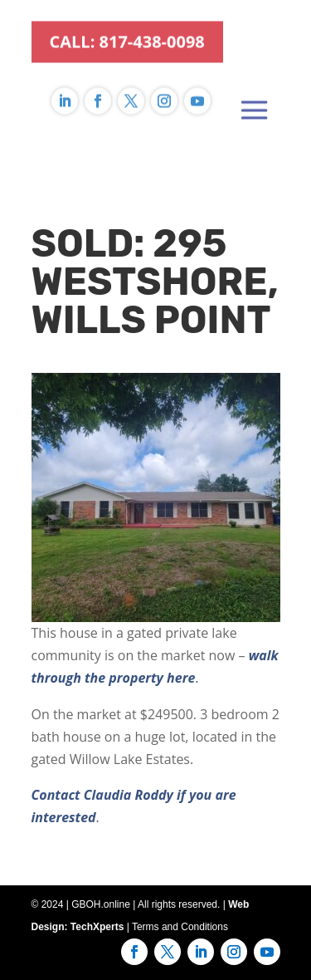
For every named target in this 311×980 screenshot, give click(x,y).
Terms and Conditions (180, 927)
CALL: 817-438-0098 (127, 24)
